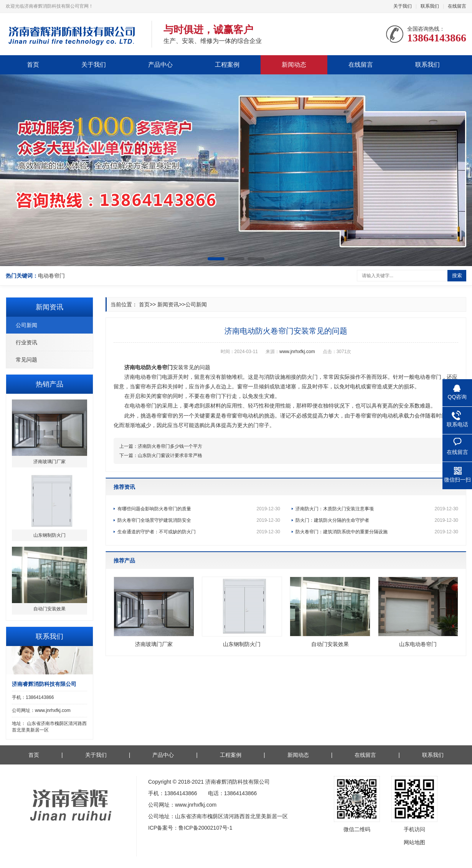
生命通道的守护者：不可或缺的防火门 (199, 532)
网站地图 (414, 842)
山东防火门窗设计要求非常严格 (170, 455)
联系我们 (430, 6)
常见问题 (26, 360)
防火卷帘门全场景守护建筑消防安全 (199, 520)
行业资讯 (26, 342)
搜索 (457, 275)
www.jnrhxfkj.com (297, 352)
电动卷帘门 (51, 276)
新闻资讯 (168, 304)
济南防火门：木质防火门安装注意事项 (377, 509)
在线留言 (457, 6)
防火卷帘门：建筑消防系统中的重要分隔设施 (377, 532)
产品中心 (160, 65)
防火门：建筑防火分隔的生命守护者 (377, 520)
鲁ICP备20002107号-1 (205, 828)
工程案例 (227, 65)
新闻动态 (294, 65)
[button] (216, 259)
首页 (33, 65)
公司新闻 (26, 325)
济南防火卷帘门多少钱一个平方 (170, 446)
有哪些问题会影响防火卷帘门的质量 (199, 509)
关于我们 (403, 6)
